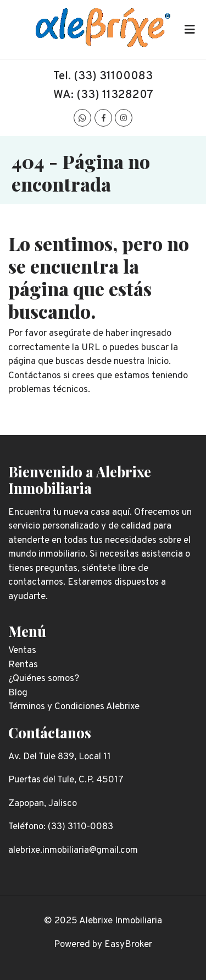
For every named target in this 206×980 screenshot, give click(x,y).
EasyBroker (128, 945)
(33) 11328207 (115, 95)
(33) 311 (94, 76)
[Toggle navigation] (190, 30)
